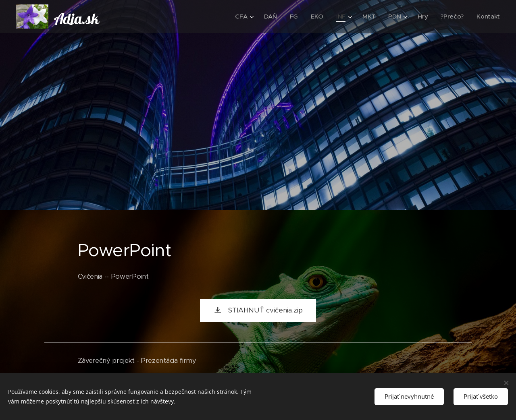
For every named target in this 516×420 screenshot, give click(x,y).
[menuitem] (241, 17)
